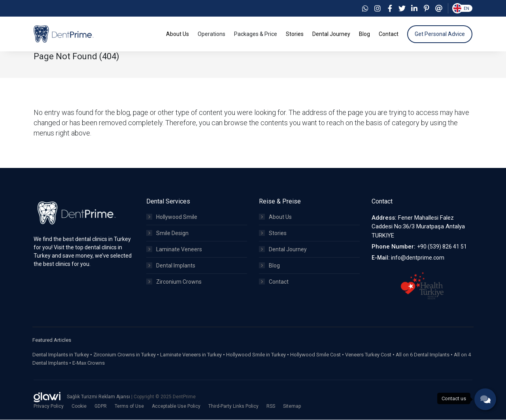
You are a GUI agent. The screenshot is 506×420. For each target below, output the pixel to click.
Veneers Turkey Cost (368, 355)
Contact (274, 282)
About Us (275, 217)
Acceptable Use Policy (176, 407)
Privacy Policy (49, 407)
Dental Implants (171, 266)
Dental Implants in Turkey (61, 355)
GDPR (101, 407)
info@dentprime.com (418, 258)
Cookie (79, 407)
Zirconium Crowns (174, 282)
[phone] (485, 399)
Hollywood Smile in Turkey (256, 355)
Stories (273, 234)
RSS (271, 407)
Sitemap (292, 407)
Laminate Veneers (174, 250)
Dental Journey (283, 250)
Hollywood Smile (172, 217)
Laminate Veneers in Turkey (191, 355)
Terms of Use (129, 407)
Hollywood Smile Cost (315, 355)
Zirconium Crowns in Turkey (125, 355)
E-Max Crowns (89, 363)
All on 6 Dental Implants (423, 355)
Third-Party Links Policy (233, 407)
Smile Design (167, 234)
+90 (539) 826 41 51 (442, 247)
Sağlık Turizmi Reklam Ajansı (99, 397)
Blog (269, 266)
